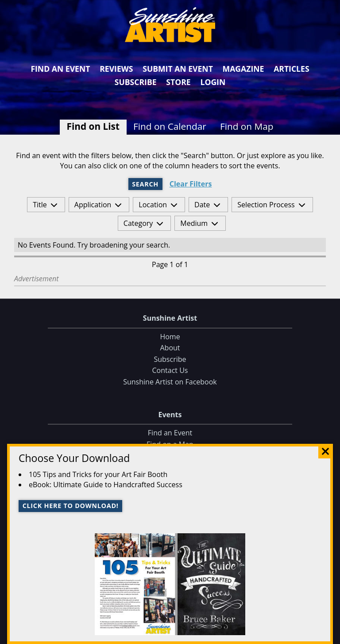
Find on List (93, 126)
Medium (194, 223)
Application (93, 205)
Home (170, 337)
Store (178, 82)
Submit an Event (178, 69)
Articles (291, 69)
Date (202, 205)
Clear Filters (191, 184)
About (170, 348)
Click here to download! (71, 506)
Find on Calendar (170, 126)
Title (40, 205)
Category (138, 223)
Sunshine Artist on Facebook (170, 382)
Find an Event (60, 69)
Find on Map (247, 126)
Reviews (116, 69)
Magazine (243, 69)
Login (213, 82)
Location (153, 205)
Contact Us (170, 371)
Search (145, 184)
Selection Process (266, 205)
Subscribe (136, 82)
